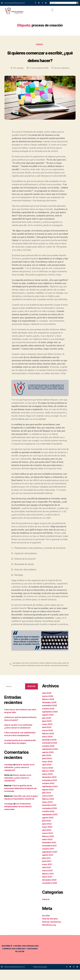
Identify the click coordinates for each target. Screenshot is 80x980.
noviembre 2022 (49, 819)
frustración (34, 671)
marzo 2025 (48, 741)
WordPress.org (49, 935)
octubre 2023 (48, 794)
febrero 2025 (48, 744)
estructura (25, 671)
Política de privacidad (40, 977)
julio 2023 (47, 803)
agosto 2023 (48, 800)
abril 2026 (47, 703)
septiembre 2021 (50, 862)
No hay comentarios (62, 76)
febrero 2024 (48, 781)
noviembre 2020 (50, 893)
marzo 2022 (47, 844)
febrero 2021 (48, 884)
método (42, 671)
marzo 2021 (47, 881)
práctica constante (30, 673)
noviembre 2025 (50, 716)
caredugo (19, 76)
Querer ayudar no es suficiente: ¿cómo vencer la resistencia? (19, 778)
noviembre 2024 (50, 753)
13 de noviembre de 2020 (39, 76)
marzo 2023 (48, 806)
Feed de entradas (50, 929)
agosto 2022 (48, 828)
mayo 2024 (47, 772)
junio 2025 (47, 731)
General (40, 45)
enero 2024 (47, 784)
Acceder (46, 926)
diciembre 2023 (49, 787)
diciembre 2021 (49, 853)
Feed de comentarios (52, 932)
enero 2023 (47, 812)
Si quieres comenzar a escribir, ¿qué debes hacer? (40, 60)
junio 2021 (47, 872)
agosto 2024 (48, 763)
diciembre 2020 (49, 890)
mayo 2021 (47, 875)
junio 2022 (47, 834)
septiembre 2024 (50, 759)
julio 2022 (46, 831)
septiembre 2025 (50, 722)
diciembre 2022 (49, 816)
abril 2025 (47, 738)
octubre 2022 (48, 822)
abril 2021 (47, 878)
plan (61, 671)
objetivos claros (52, 671)
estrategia (17, 671)
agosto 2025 (48, 725)
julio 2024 (47, 766)
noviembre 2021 (49, 856)
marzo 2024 (48, 778)
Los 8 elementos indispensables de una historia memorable (18, 817)
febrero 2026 (48, 710)
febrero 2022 (48, 847)
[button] (52, 10)
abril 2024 (47, 775)
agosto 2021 (48, 865)
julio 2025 (47, 728)
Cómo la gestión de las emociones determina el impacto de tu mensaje (20, 799)
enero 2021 (47, 887)
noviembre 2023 (50, 791)
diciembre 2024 (49, 750)
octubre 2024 (48, 756)
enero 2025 (47, 747)
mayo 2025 (47, 735)
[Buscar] (77, 3)
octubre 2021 (48, 859)
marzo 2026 (48, 707)
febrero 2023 (48, 809)
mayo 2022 (47, 837)
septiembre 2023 (50, 797)
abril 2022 (47, 840)
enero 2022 (47, 850)
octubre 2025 (48, 719)
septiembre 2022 (50, 825)
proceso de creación (46, 673)
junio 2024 (47, 769)
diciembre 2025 (49, 713)
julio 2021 (46, 868)
